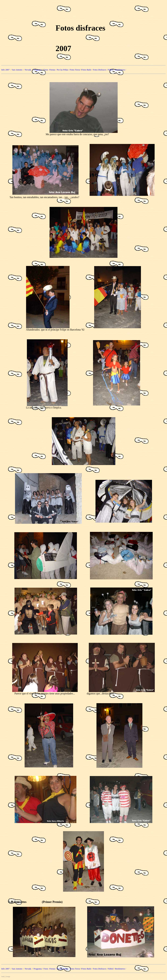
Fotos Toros (75, 70)
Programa (38, 70)
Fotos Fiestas (50, 70)
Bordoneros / (121, 70)
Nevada (28, 70)
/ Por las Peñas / (63, 70)
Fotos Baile (86, 70)
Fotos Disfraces (99, 70)
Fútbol (111, 70)
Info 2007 (6, 70)
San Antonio (17, 70)
